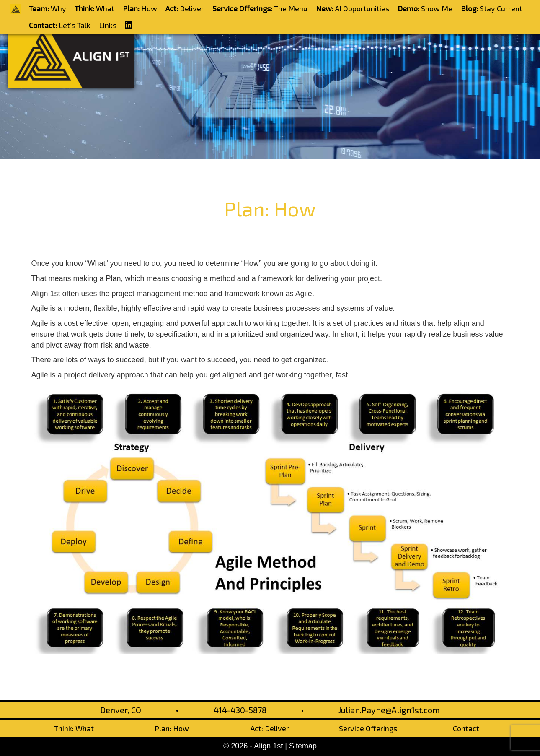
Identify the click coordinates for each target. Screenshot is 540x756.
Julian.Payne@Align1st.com (389, 710)
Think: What (74, 728)
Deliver (185, 8)
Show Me (425, 8)
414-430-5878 (240, 710)
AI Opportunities (353, 8)
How (140, 8)
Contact (466, 728)
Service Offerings (368, 728)
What (94, 8)
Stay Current (492, 8)
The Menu (260, 8)
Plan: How (172, 728)
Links (108, 25)
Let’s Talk (60, 25)
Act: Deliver (270, 728)
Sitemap (303, 746)
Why (48, 8)
